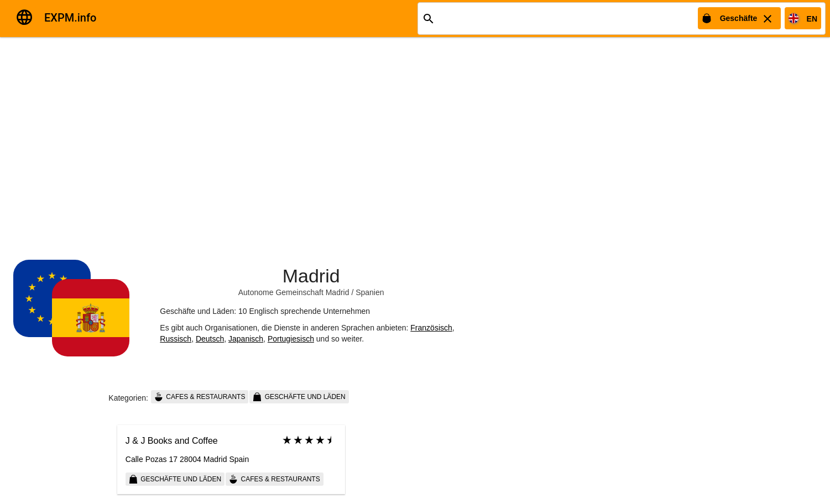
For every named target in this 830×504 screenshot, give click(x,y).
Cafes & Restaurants (200, 397)
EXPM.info (70, 18)
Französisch (431, 328)
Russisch (176, 339)
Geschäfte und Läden (299, 397)
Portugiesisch (291, 339)
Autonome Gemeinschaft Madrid (294, 292)
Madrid (311, 276)
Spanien (370, 292)
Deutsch (210, 339)
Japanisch (246, 339)
